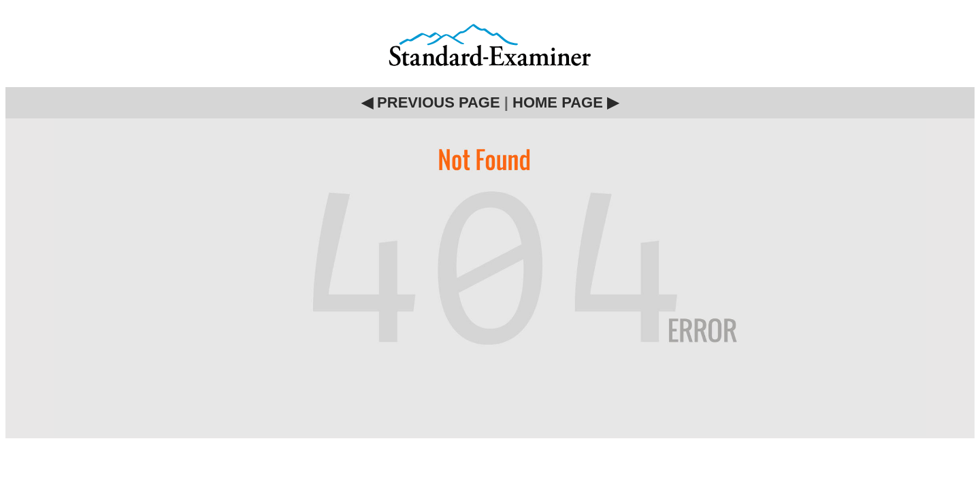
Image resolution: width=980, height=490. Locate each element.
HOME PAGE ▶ (566, 102)
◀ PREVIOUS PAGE (431, 102)
